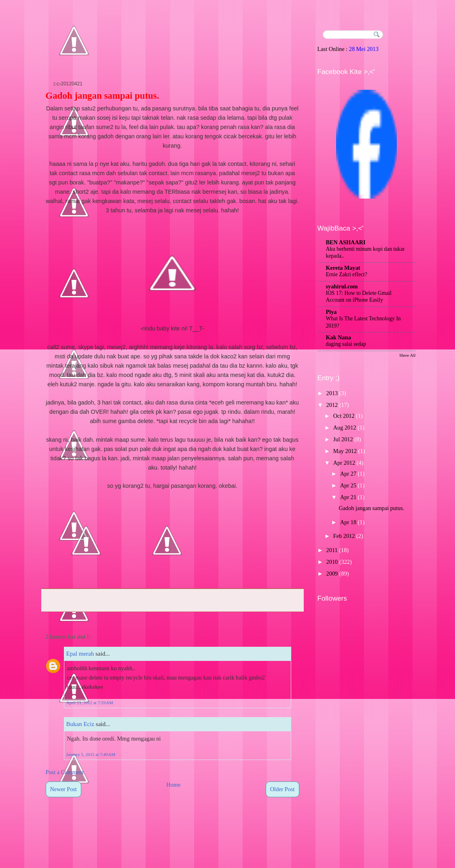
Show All (407, 355)
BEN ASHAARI (346, 242)
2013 (332, 393)
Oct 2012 (344, 416)
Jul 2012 (343, 439)
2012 (332, 405)
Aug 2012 (345, 428)
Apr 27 (348, 474)
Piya (331, 312)
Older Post (283, 789)
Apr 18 (348, 522)
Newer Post (63, 789)
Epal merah (80, 654)
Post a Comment (65, 772)
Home (173, 785)
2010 (332, 562)
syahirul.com (342, 286)
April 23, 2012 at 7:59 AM (90, 703)
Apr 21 (348, 497)
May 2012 (345, 451)
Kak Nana (339, 337)
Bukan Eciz (80, 724)
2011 (332, 550)
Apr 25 (348, 485)
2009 (332, 574)
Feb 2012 (344, 536)
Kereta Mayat (343, 268)
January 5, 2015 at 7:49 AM (91, 754)
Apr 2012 (344, 463)
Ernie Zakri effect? (347, 274)
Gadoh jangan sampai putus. (103, 96)
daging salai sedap (346, 344)
